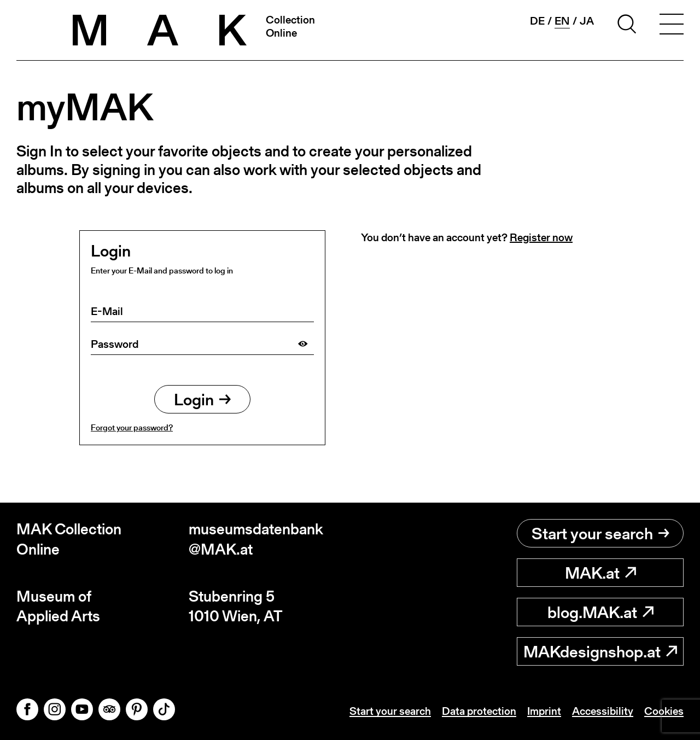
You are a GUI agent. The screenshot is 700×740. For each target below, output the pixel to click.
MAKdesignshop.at (600, 651)
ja (587, 21)
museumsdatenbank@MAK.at (256, 539)
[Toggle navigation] (672, 26)
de (537, 21)
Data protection (479, 711)
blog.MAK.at (600, 612)
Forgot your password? (132, 427)
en (562, 21)
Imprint (544, 711)
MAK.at (600, 573)
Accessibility (603, 711)
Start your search (600, 533)
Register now (541, 237)
